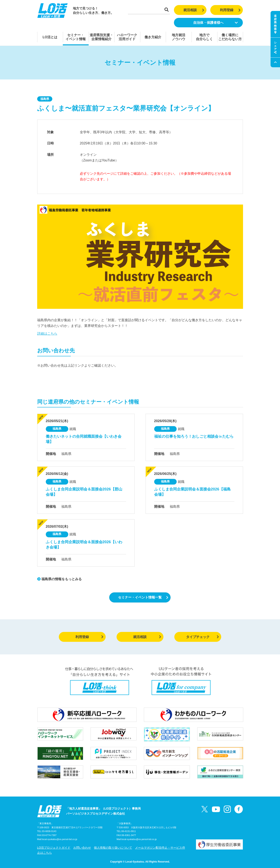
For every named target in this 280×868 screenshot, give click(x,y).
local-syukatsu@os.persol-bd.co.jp (60, 839)
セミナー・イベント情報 (76, 37)
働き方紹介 (153, 37)
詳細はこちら (47, 334)
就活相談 (194, 10)
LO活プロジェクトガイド (54, 848)
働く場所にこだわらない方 (230, 37)
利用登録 (230, 10)
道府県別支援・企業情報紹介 (101, 37)
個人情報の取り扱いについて (113, 848)
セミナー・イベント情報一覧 (143, 597)
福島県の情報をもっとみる (59, 579)
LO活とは (50, 37)
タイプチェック (203, 637)
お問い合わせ (82, 848)
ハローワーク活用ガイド (127, 37)
